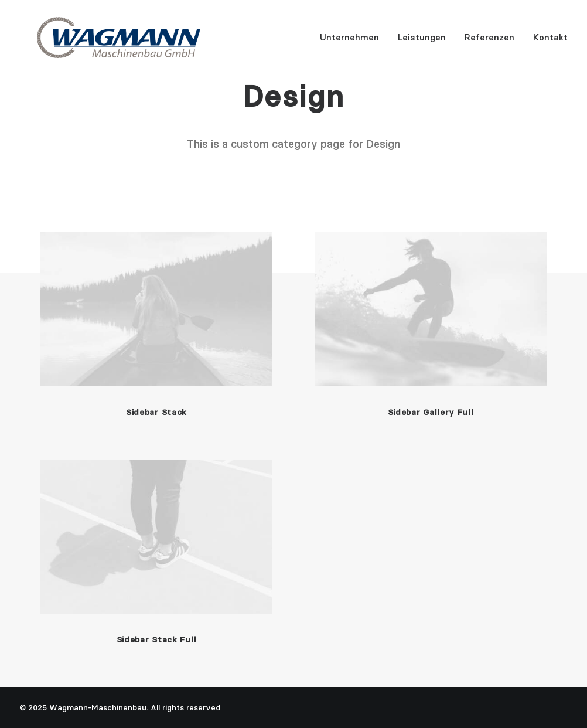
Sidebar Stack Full (157, 639)
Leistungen (422, 42)
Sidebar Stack (156, 412)
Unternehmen (349, 42)
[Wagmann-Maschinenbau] (101, 42)
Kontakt (550, 42)
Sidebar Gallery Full (431, 412)
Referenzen (489, 42)
